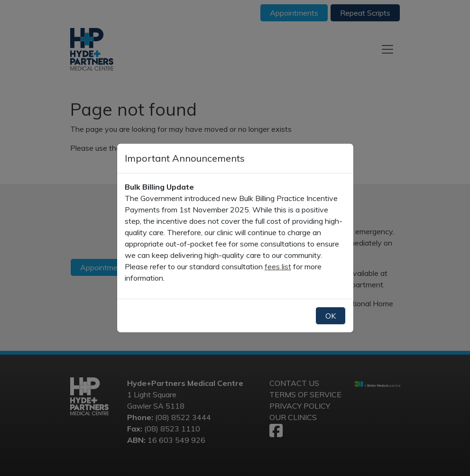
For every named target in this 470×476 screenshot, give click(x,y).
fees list (278, 266)
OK (331, 316)
